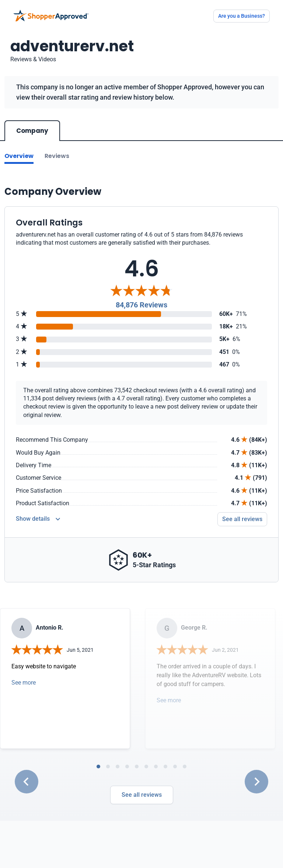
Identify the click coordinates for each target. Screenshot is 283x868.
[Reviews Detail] (38, 519)
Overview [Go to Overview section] (19, 156)
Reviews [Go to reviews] (57, 156)
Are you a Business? (242, 16)
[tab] (98, 767)
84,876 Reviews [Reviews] (141, 305)
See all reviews (142, 795)
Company (32, 131)
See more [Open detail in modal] (24, 683)
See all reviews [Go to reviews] (242, 519)
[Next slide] (256, 782)
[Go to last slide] (27, 782)
